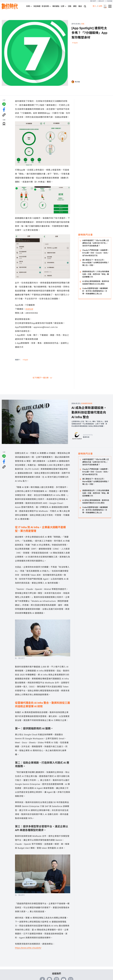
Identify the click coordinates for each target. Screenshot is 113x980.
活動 (70, 6)
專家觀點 (56, 6)
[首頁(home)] (10, 6)
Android (29, 309)
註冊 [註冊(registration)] (100, 6)
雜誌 (80, 6)
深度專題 (37, 6)
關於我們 (93, 1)
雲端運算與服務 (87, 403)
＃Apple (75, 43)
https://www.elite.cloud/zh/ (28, 948)
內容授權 (109, 1)
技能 (83, 24)
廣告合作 (101, 1)
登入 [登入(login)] (94, 6)
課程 (75, 6)
